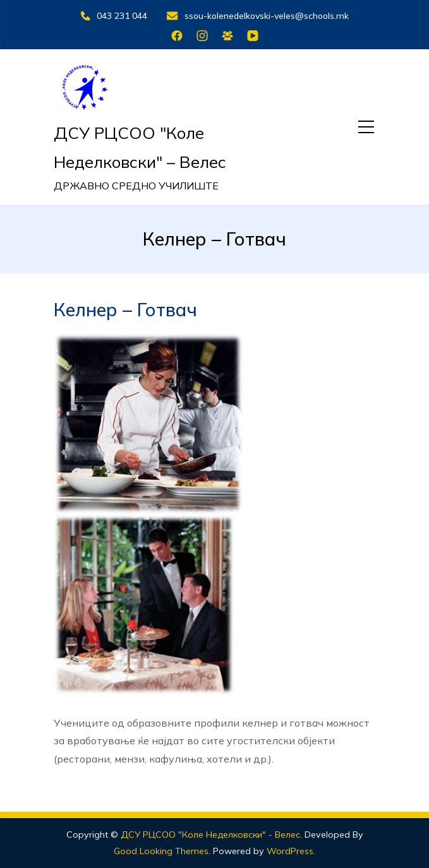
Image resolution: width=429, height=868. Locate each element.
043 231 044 (114, 16)
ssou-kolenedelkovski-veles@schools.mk (257, 16)
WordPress (290, 851)
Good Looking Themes (161, 851)
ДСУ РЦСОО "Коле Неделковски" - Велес (210, 835)
